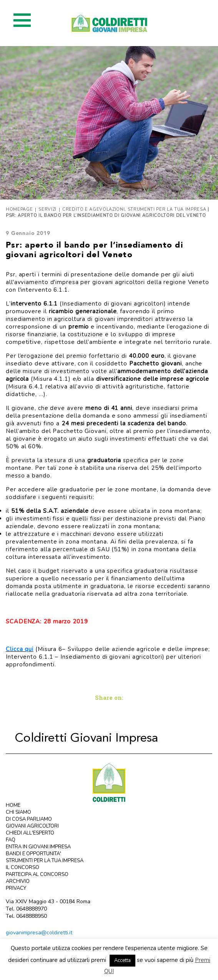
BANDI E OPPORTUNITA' (33, 854)
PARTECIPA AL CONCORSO (37, 874)
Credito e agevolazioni (94, 209)
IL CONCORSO (22, 868)
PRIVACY (16, 888)
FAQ (11, 840)
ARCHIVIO (18, 881)
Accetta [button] (122, 960)
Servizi (47, 209)
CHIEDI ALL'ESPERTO (30, 833)
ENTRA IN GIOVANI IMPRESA (38, 847)
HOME (13, 805)
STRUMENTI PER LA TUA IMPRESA (45, 861)
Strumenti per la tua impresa (167, 209)
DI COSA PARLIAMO (29, 819)
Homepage (19, 209)
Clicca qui (20, 649)
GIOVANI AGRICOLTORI (32, 826)
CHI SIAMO (18, 812)
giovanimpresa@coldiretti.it (39, 933)
